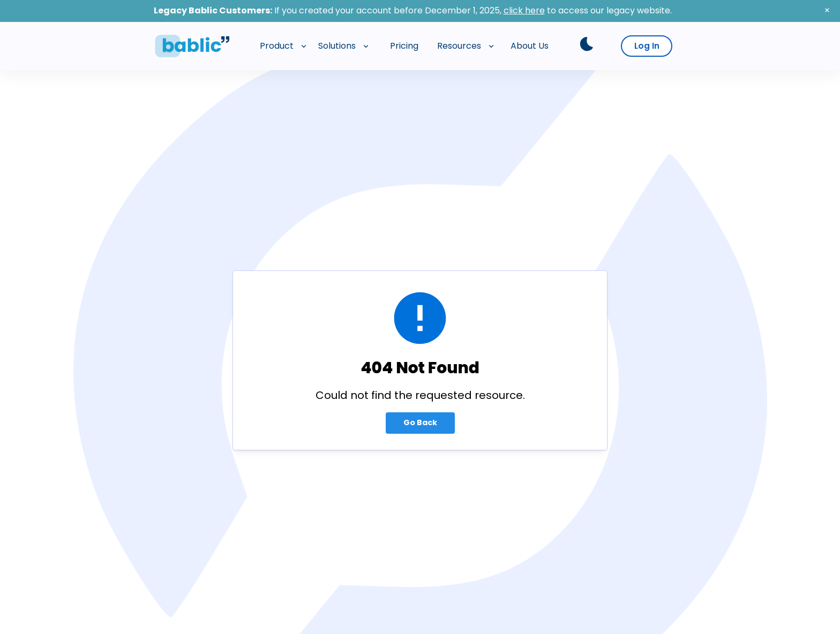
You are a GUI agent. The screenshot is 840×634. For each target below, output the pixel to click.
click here (524, 10)
